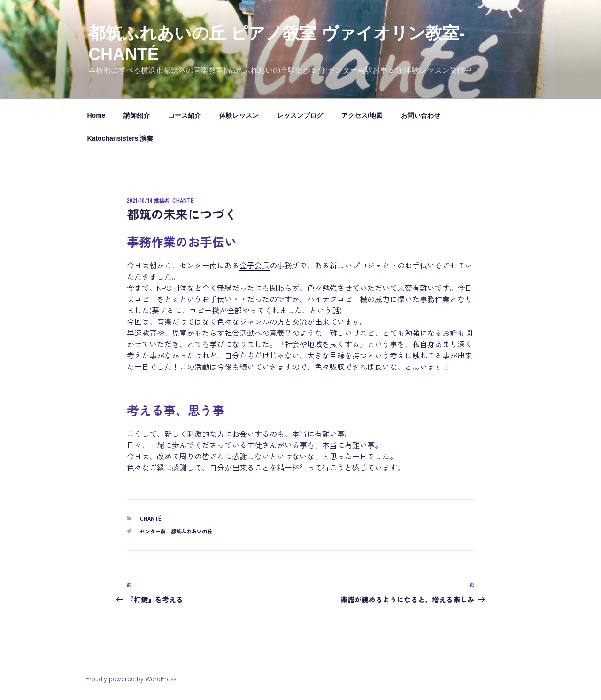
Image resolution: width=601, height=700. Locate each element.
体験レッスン (239, 115)
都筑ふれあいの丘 (192, 531)
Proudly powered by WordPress (131, 678)
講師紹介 (137, 115)
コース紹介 (185, 115)
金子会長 (254, 265)
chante (183, 200)
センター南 (153, 531)
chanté (150, 518)
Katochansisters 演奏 (120, 138)
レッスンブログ (300, 115)
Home (96, 115)
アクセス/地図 (362, 115)
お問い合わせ (421, 115)
